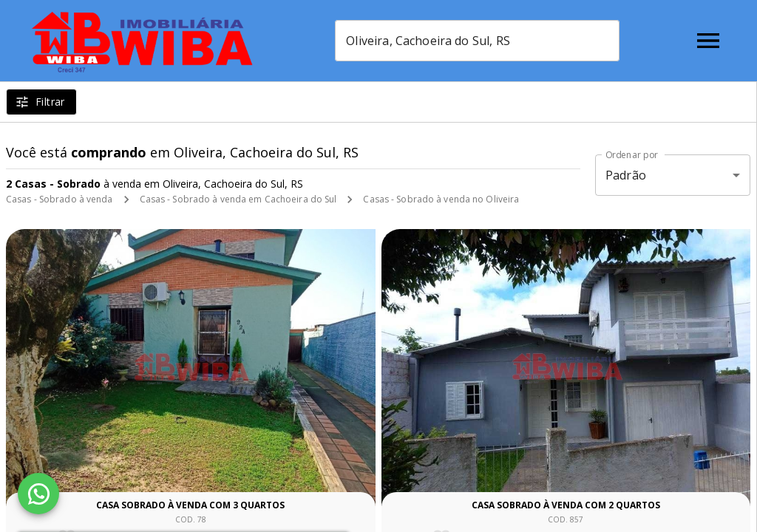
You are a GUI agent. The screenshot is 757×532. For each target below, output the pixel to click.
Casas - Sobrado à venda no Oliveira (441, 199)
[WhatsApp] (38, 494)
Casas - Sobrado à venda (60, 199)
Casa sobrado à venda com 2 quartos (566, 505)
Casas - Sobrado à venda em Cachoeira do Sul (238, 199)
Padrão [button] (626, 175)
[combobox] (477, 41)
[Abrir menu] (708, 41)
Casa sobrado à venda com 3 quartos (190, 505)
